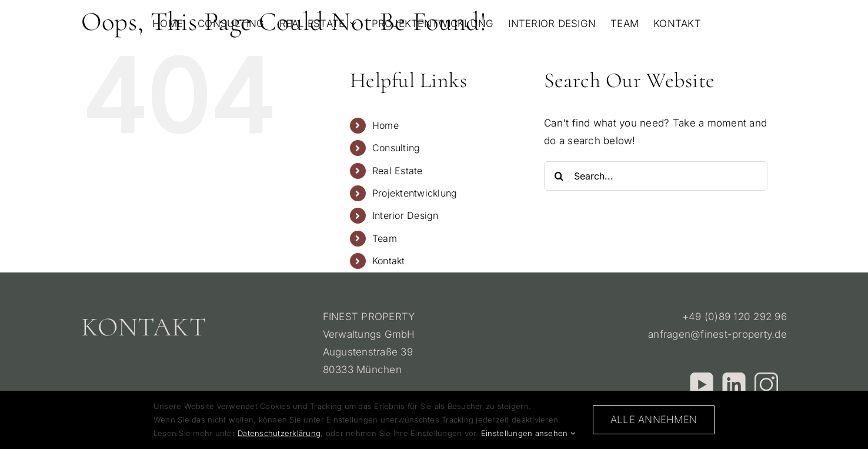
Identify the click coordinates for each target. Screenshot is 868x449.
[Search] (559, 176)
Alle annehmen (654, 420)
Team (385, 238)
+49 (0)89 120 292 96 (735, 317)
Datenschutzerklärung (279, 433)
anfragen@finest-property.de (717, 334)
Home (385, 125)
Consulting (396, 148)
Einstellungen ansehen (528, 433)
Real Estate (398, 171)
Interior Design (405, 215)
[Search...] (656, 176)
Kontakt (389, 261)
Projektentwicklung (415, 193)
